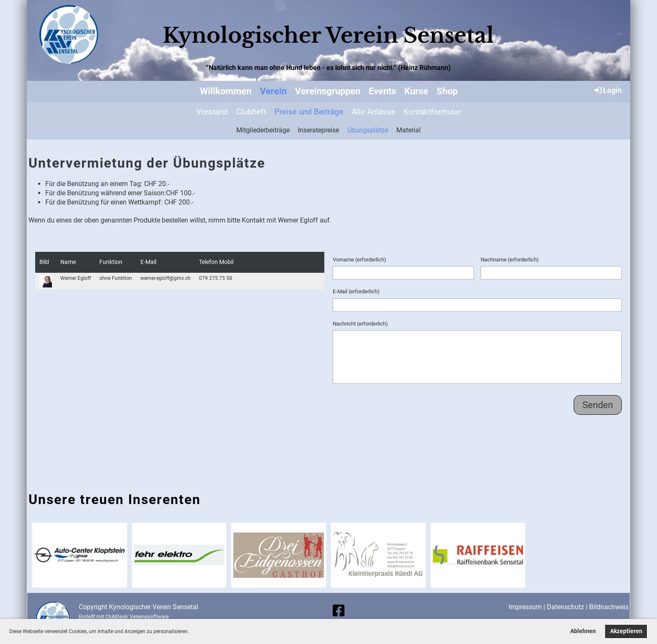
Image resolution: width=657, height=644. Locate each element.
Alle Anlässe (373, 112)
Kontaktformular (432, 112)
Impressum (525, 607)
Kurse (416, 91)
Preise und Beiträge (309, 112)
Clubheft (251, 112)
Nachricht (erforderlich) (360, 324)
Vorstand (212, 112)
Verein (273, 91)
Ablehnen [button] (583, 631)
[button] (191, 632)
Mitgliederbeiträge (263, 130)
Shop (447, 91)
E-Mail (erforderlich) (356, 291)
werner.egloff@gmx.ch (166, 278)
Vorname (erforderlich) (360, 260)
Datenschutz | (568, 607)
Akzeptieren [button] (626, 631)
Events (382, 91)
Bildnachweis (609, 607)
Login (607, 90)
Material (409, 130)
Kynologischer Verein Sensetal (328, 35)
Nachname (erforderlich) (510, 260)
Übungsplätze (368, 130)
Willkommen (226, 91)
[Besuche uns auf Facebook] (339, 611)
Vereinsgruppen (328, 91)
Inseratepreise (318, 130)
